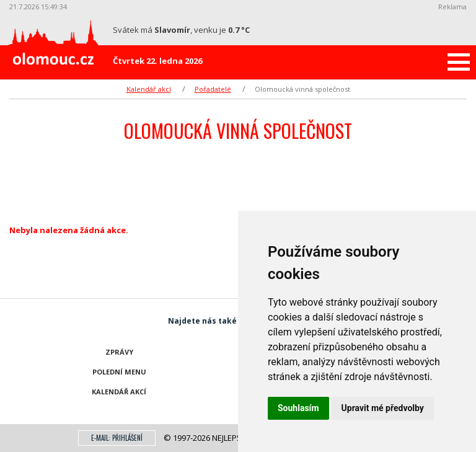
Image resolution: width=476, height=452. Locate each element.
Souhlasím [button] (298, 408)
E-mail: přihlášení (117, 438)
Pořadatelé (213, 89)
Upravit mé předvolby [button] (383, 408)
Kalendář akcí (149, 89)
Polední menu (119, 372)
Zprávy (119, 352)
